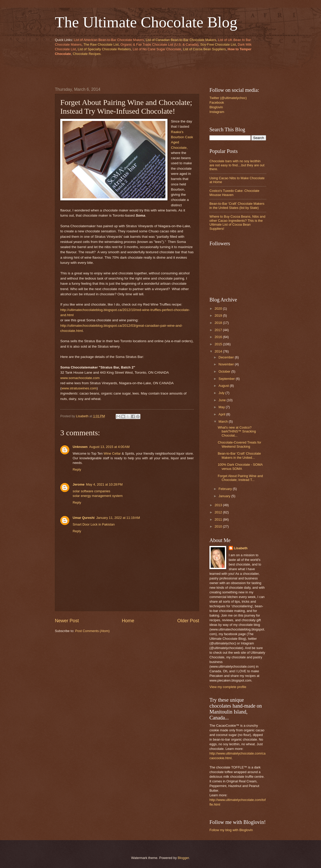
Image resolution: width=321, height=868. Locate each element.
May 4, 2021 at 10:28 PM (104, 484)
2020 (219, 309)
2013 (219, 505)
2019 (219, 316)
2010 (219, 526)
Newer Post (67, 621)
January (225, 496)
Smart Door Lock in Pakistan (94, 524)
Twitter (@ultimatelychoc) (228, 98)
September (227, 379)
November (227, 364)
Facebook (217, 103)
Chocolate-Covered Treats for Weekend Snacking (239, 444)
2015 (219, 344)
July (222, 393)
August (224, 386)
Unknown (80, 447)
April (222, 414)
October (225, 371)
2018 (219, 323)
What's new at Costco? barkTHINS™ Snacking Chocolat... (237, 431)
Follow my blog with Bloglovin (231, 830)
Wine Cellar (112, 453)
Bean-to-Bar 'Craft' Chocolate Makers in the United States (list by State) (237, 206)
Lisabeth (241, 548)
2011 (219, 519)
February (226, 489)
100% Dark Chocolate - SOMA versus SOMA (240, 466)
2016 (219, 337)
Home (128, 621)
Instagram (217, 112)
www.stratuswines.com (79, 388)
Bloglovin (216, 107)
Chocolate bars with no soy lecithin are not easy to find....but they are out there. (237, 165)
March (223, 421)
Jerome (79, 484)
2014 (219, 351)
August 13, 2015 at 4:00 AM (109, 447)
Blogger (183, 858)
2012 (219, 512)
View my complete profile (228, 687)
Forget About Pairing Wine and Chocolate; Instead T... (240, 478)
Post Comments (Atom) (92, 631)
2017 (219, 330)
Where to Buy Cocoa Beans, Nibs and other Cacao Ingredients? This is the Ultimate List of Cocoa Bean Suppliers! (237, 222)
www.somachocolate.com (80, 378)
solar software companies (91, 491)
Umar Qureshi (84, 518)
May (222, 407)
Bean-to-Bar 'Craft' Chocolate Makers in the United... (239, 455)
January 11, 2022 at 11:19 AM (118, 518)
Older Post (188, 621)
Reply (77, 469)
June (223, 400)
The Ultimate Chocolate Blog (146, 22)
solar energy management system (98, 496)
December (227, 357)
